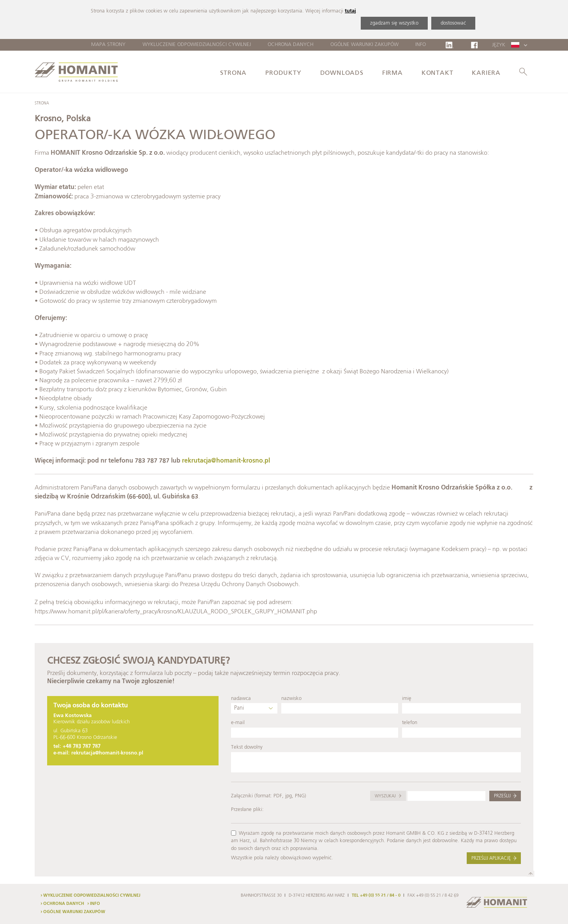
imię (407, 699)
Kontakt (437, 73)
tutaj (350, 11)
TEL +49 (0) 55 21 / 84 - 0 (376, 896)
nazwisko (291, 699)
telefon (410, 723)
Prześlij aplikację (491, 859)
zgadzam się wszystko (394, 23)
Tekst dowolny (247, 747)
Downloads (342, 73)
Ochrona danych (291, 45)
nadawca (241, 699)
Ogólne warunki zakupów (364, 45)
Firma (392, 73)
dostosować (453, 23)
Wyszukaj (385, 796)
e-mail (238, 723)
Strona (233, 73)
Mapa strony (108, 45)
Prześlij (502, 796)
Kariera (486, 73)
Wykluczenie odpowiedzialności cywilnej (197, 45)
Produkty (283, 73)
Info (421, 45)
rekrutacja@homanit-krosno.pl (226, 461)
